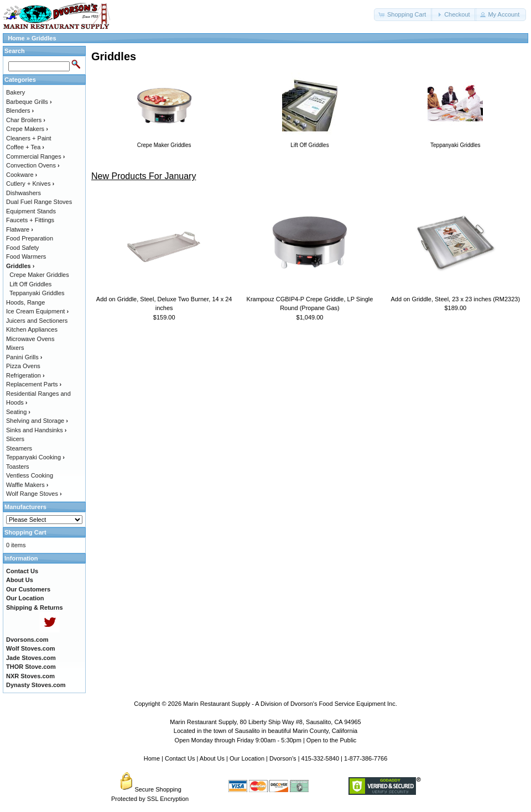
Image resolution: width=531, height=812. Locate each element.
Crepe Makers (27, 129)
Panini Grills (24, 357)
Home (16, 38)
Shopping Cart (25, 532)
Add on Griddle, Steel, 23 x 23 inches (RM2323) (456, 299)
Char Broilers (26, 120)
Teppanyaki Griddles (37, 293)
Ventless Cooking (30, 475)
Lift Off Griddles (30, 284)
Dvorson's (283, 758)
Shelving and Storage (37, 421)
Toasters (18, 467)
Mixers (15, 348)
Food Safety (22, 248)
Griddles (44, 38)
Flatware (20, 229)
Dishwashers (24, 193)
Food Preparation (30, 238)
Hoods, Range (25, 302)
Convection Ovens (33, 165)
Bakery (15, 92)
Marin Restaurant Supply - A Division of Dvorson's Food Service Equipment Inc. (290, 704)
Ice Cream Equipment (37, 311)
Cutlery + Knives (30, 184)
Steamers (19, 448)
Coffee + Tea (25, 147)
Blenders (20, 111)
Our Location (247, 758)
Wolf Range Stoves (34, 494)
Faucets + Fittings (30, 220)
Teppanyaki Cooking (35, 457)
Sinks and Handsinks (36, 430)
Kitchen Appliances (32, 329)
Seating (18, 412)
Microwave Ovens (30, 339)
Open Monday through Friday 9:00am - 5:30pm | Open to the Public (266, 740)
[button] (403, 15)
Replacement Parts (34, 384)
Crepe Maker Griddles (39, 275)
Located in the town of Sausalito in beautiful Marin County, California (265, 731)
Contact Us (180, 758)
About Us (212, 758)
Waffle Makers (27, 485)
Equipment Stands (31, 211)
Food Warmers (26, 256)
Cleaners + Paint (29, 138)
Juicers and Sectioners (37, 321)
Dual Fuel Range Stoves (39, 202)
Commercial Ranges (35, 156)
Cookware (22, 175)
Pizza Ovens (23, 366)
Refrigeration (25, 375)
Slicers (15, 439)
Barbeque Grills (29, 102)
